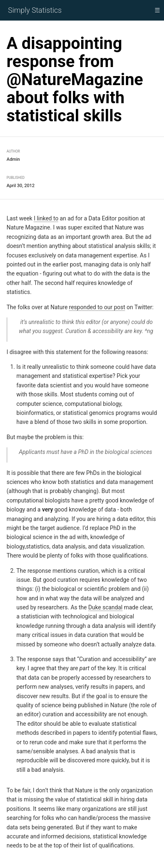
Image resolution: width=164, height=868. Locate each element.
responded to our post (97, 307)
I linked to (46, 218)
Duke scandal (105, 607)
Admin (13, 159)
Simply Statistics (35, 10)
